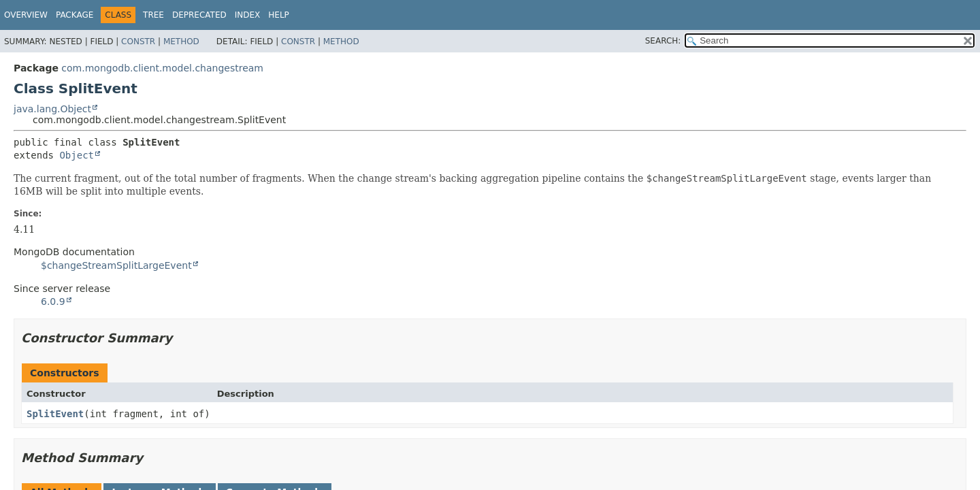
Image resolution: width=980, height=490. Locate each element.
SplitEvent (55, 414)
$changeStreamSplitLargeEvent (116, 265)
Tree (153, 15)
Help (279, 15)
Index (248, 15)
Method (181, 42)
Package (75, 15)
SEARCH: (663, 41)
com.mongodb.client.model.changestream (162, 68)
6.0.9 (53, 301)
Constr (138, 42)
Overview (26, 15)
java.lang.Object (52, 109)
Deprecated (199, 15)
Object (77, 155)
